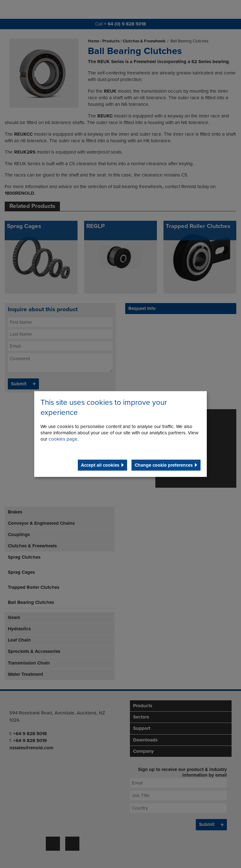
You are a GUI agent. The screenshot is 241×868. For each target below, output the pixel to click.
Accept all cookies (100, 465)
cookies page (63, 439)
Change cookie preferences (164, 465)
